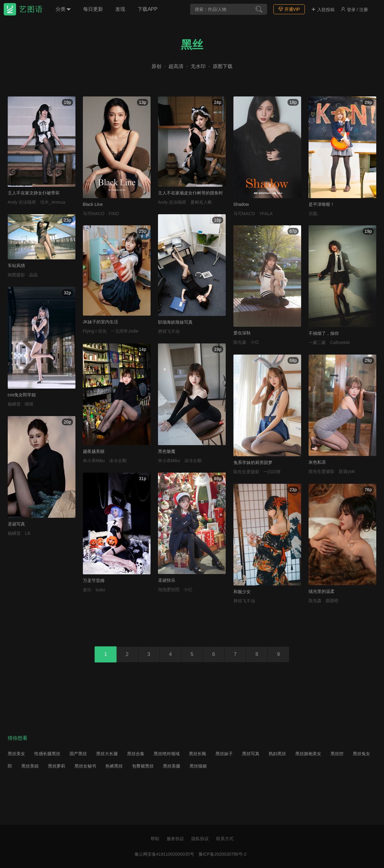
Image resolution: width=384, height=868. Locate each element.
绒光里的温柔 (322, 591)
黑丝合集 (136, 754)
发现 (120, 9)
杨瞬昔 (14, 404)
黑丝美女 (16, 754)
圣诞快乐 (167, 580)
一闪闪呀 (272, 472)
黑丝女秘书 (85, 766)
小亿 (255, 342)
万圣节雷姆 (94, 581)
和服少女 (242, 592)
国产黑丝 (78, 754)
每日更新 (93, 9)
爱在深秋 (242, 333)
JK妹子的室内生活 (100, 322)
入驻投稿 (323, 10)
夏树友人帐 (201, 202)
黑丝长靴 (198, 754)
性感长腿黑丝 (47, 754)
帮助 (155, 839)
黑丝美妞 (30, 766)
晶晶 (33, 275)
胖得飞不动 (169, 331)
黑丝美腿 (172, 766)
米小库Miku (94, 461)
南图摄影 (16, 275)
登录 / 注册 (354, 10)
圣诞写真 (16, 524)
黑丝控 (337, 754)
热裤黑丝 (114, 766)
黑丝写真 (251, 754)
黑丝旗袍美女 (308, 754)
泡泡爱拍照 (169, 589)
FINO (114, 214)
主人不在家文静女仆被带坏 (34, 193)
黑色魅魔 (167, 451)
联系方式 (225, 839)
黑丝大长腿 (107, 754)
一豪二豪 (317, 343)
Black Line (93, 204)
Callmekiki (340, 343)
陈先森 (240, 342)
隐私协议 (200, 839)
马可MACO (94, 214)
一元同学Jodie (124, 331)
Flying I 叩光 (95, 331)
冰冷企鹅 (118, 461)
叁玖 (87, 590)
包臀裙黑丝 (143, 766)
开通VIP (289, 9)
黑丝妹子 (224, 754)
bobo (100, 590)
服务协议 (175, 839)
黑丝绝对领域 (167, 754)
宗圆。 (315, 214)
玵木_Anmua (53, 202)
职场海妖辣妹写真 (175, 322)
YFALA (266, 214)
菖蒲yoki (347, 471)
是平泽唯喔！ (322, 204)
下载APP (147, 9)
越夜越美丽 (94, 451)
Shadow (241, 204)
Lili (27, 533)
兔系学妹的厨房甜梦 (253, 462)
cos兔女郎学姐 (22, 395)
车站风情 (16, 266)
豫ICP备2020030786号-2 (223, 854)
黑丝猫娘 (198, 766)
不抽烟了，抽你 (324, 333)
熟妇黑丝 (277, 754)
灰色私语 (317, 462)
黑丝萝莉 (57, 766)
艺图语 (31, 9)
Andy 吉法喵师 (22, 202)
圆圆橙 (332, 601)
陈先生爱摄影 (246, 472)
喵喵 (29, 404)
